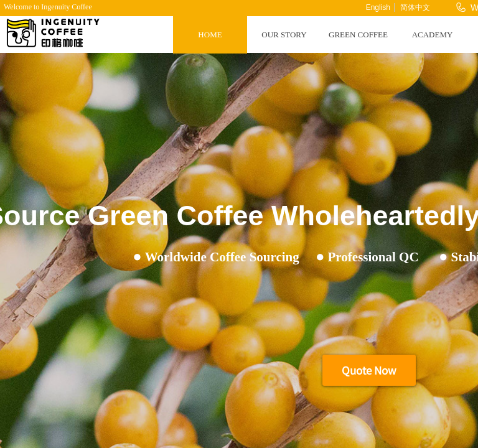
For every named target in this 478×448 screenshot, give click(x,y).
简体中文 (415, 7)
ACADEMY (433, 35)
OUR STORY (284, 35)
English (378, 7)
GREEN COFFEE (358, 35)
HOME (210, 35)
